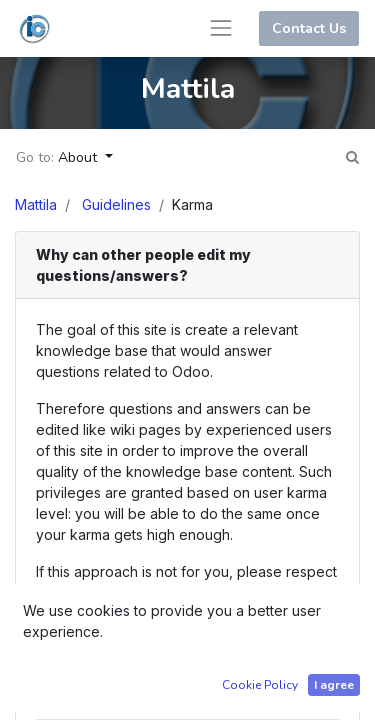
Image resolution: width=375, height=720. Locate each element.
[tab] (187, 265)
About (79, 157)
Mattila (36, 204)
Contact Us (309, 28)
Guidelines (116, 204)
